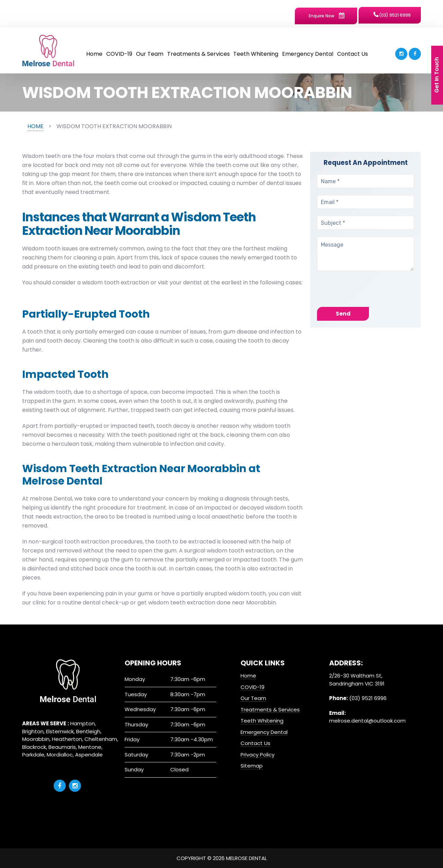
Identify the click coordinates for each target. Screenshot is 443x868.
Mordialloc (60, 755)
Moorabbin (36, 739)
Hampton (83, 723)
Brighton (33, 731)
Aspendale (89, 755)
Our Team (150, 54)
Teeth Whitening (256, 54)
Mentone (90, 747)
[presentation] (370, 293)
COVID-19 (119, 54)
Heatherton (67, 739)
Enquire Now (327, 16)
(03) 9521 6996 (392, 15)
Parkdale (33, 755)
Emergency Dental (308, 54)
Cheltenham (101, 739)
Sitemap (252, 766)
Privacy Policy (257, 755)
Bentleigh (88, 731)
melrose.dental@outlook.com (367, 721)
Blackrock (34, 747)
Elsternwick (60, 731)
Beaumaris (62, 747)
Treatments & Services (198, 54)
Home (94, 54)
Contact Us (352, 54)
